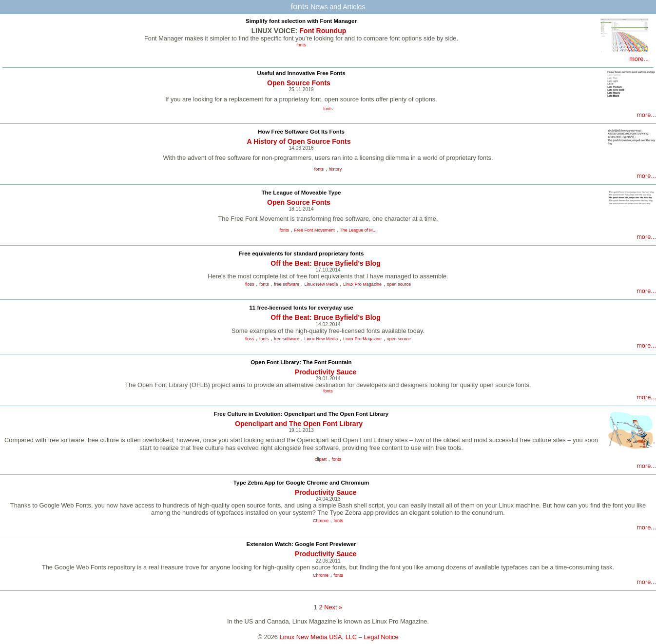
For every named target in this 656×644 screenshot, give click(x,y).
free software (287, 284)
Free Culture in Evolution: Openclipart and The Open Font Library (301, 414)
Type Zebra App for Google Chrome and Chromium (301, 483)
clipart (321, 459)
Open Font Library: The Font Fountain (301, 362)
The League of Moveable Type (301, 193)
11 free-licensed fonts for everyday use (301, 308)
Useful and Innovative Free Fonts (301, 73)
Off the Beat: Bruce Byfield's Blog (326, 263)
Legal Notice (381, 637)
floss (250, 284)
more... (639, 59)
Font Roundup (323, 31)
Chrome (321, 521)
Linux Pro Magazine (362, 284)
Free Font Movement (315, 230)
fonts (301, 45)
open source (399, 284)
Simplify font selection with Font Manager (301, 21)
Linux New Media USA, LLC (318, 637)
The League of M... (358, 230)
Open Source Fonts (299, 83)
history (335, 169)
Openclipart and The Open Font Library (299, 424)
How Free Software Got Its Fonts (301, 132)
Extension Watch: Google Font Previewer (301, 544)
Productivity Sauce (326, 372)
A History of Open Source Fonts (299, 141)
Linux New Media (321, 284)
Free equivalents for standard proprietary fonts (301, 254)
